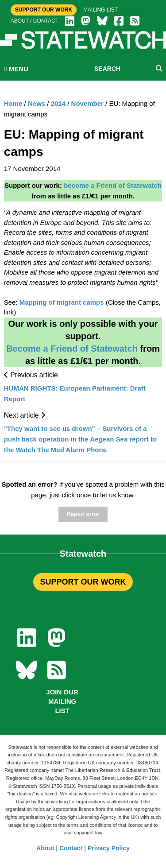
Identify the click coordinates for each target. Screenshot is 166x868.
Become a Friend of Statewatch (72, 349)
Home (13, 103)
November (87, 103)
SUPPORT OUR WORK (83, 582)
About (45, 848)
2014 (58, 103)
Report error (83, 514)
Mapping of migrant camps (62, 302)
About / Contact (35, 21)
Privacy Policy (109, 848)
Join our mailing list (62, 701)
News (37, 103)
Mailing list (100, 10)
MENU (16, 69)
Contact (71, 848)
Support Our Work (44, 10)
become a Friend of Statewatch (113, 185)
